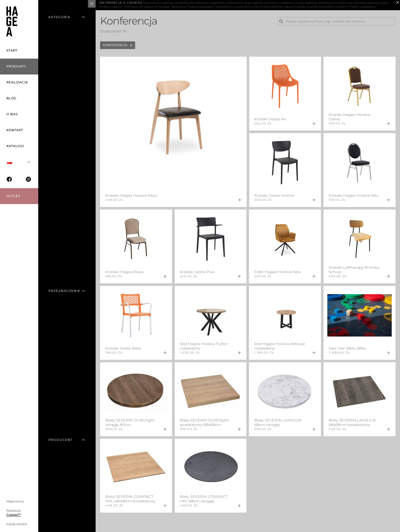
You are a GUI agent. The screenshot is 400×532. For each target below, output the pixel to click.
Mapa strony (15, 501)
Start (12, 50)
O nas (12, 114)
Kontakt (15, 130)
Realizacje (17, 82)
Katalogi (15, 146)
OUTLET (13, 196)
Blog (11, 98)
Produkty (16, 66)
